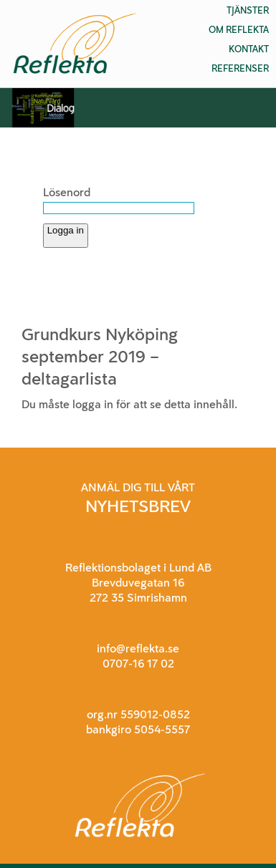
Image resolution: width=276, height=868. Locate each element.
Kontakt (249, 49)
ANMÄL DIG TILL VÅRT (138, 487)
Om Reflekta (239, 30)
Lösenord (67, 192)
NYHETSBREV (138, 506)
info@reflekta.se (138, 648)
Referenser (240, 68)
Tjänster (248, 10)
